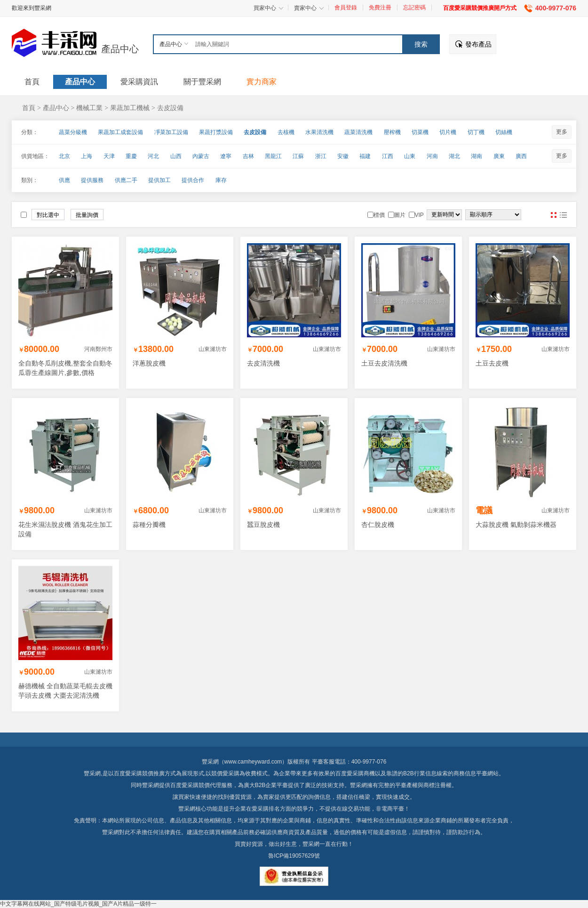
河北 (153, 156)
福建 (365, 156)
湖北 (454, 156)
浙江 (321, 156)
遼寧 (226, 156)
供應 (64, 180)
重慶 (131, 156)
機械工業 (89, 108)
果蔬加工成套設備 (120, 132)
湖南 (477, 156)
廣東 (499, 156)
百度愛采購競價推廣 (139, 773)
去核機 (286, 132)
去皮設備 (170, 108)
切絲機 (504, 132)
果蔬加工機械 (130, 108)
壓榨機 (392, 132)
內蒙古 (201, 156)
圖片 (554, 215)
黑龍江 (273, 156)
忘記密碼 (414, 8)
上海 (87, 156)
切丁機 (476, 132)
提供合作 (193, 180)
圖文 (563, 215)
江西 (388, 156)
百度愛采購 (184, 785)
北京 (64, 156)
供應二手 (126, 180)
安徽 (343, 156)
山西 (176, 156)
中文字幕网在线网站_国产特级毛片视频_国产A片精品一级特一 (78, 904)
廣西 (521, 156)
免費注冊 (380, 8)
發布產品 (478, 44)
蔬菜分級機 (73, 132)
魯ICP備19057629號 (294, 856)
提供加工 (159, 180)
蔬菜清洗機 (358, 132)
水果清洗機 (319, 132)
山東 (410, 156)
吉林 (248, 156)
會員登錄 (346, 8)
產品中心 (120, 49)
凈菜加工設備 (171, 132)
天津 (109, 156)
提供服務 (92, 180)
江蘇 (298, 156)
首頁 (29, 108)
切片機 (448, 132)
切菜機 (420, 132)
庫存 (221, 180)
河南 (432, 156)
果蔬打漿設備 (216, 132)
